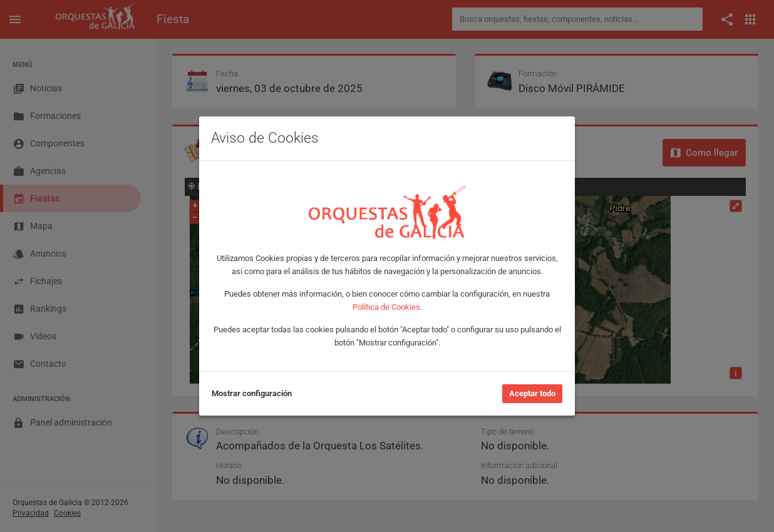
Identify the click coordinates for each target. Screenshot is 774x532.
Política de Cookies (386, 307)
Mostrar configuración (252, 393)
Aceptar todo (532, 393)
